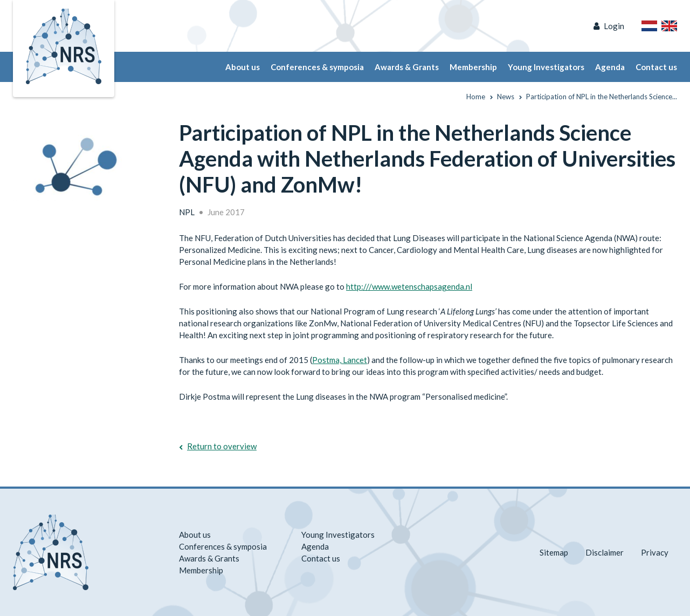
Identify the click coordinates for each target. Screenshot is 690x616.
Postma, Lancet (340, 360)
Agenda (610, 67)
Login (614, 26)
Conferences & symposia (317, 67)
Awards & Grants (407, 67)
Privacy (655, 552)
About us (243, 67)
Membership (473, 67)
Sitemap (554, 552)
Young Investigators (546, 67)
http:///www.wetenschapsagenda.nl (409, 286)
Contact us (656, 67)
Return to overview (222, 446)
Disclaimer (605, 552)
